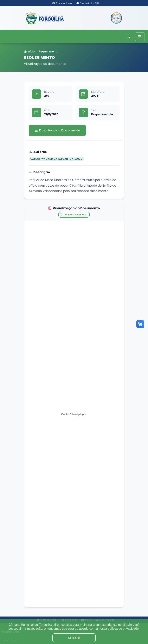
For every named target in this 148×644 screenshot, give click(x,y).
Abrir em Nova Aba (73, 215)
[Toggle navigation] (140, 37)
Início (29, 51)
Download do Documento (57, 130)
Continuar (74, 638)
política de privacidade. (124, 629)
